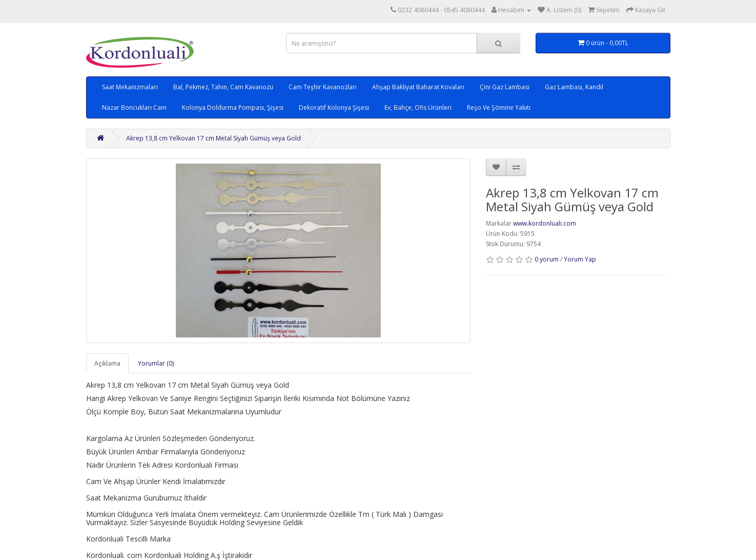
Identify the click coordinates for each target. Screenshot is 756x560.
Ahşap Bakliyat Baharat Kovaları (418, 87)
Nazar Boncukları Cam (134, 107)
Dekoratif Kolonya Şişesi (334, 107)
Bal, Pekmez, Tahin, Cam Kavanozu (223, 87)
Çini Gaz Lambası (505, 87)
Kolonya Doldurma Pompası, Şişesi (233, 107)
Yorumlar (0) (156, 363)
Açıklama (107, 363)
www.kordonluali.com (545, 223)
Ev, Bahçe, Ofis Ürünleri (418, 107)
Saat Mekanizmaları (130, 87)
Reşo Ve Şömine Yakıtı (499, 107)
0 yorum (547, 259)
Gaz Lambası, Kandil (574, 87)
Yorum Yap (580, 259)
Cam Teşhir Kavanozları (323, 87)
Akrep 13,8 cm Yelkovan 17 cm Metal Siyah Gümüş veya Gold (213, 138)
